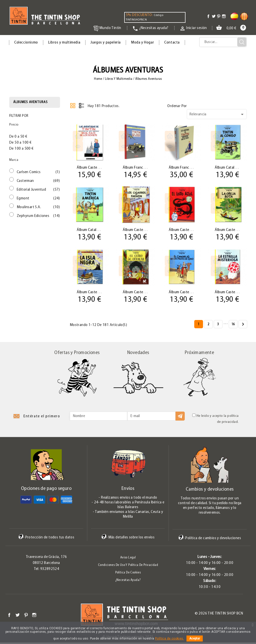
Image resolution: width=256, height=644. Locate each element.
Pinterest (26, 616)
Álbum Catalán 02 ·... (232, 167)
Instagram (34, 616)
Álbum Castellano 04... (141, 230)
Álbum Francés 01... (139, 167)
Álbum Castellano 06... (233, 230)
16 (233, 326)
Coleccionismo (26, 43)
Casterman (38, 181)
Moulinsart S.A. (38, 207)
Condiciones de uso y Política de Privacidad (128, 567)
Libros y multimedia (64, 43)
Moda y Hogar (142, 43)
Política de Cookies (128, 574)
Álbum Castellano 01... (95, 167)
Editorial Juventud (38, 190)
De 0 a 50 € (18, 137)
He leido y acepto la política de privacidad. (215, 420)
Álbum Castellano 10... (233, 293)
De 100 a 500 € (21, 149)
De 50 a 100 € (20, 143)
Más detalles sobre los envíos (128, 539)
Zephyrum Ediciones (38, 216)
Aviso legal (128, 559)
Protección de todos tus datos (46, 539)
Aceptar (195, 638)
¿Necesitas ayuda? (128, 582)
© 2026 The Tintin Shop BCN (219, 615)
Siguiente (243, 326)
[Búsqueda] (223, 42)
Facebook (9, 616)
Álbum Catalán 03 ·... (94, 230)
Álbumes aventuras (30, 102)
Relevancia (217, 114)
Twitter (17, 616)
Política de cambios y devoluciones (210, 540)
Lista (81, 106)
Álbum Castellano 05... (187, 230)
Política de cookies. (169, 638)
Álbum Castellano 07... (95, 293)
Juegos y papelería (106, 43)
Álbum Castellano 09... (187, 293)
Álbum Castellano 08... (141, 293)
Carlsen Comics (38, 172)
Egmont (38, 198)
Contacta (172, 43)
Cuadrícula (73, 106)
